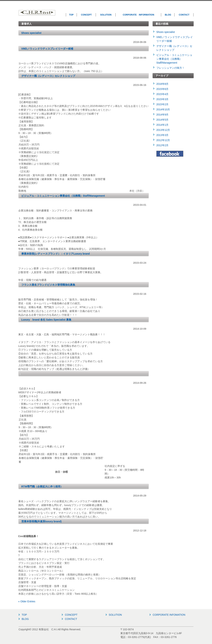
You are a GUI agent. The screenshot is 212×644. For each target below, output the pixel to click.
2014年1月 (163, 125)
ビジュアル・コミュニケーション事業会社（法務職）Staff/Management (63, 196)
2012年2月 (163, 145)
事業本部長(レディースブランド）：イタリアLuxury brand (56, 254)
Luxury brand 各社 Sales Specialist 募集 (46, 320)
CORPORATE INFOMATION (169, 615)
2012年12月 (163, 140)
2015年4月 (163, 94)
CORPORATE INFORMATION (138, 15)
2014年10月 (163, 109)
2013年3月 (163, 135)
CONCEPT (86, 15)
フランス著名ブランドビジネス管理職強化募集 (48, 285)
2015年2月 (163, 104)
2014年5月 (163, 120)
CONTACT (184, 15)
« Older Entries (27, 601)
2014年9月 (163, 115)
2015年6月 (163, 89)
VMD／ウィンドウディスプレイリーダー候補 (47, 49)
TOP (71, 15)
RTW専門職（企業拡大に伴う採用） (42, 486)
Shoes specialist (31, 33)
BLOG (168, 15)
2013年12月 (163, 130)
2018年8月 (163, 84)
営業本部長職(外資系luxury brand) (42, 521)
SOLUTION (106, 15)
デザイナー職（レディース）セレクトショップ (48, 76)
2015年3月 (163, 99)
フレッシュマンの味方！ (170, 68)
